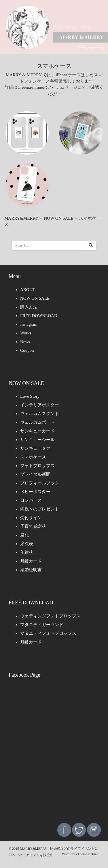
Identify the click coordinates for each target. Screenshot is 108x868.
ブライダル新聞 (35, 474)
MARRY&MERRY (21, 218)
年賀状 (27, 552)
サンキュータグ (35, 448)
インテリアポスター (40, 405)
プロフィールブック (40, 483)
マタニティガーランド (42, 625)
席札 (24, 535)
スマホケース (33, 457)
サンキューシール (37, 440)
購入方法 (29, 307)
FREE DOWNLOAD (39, 316)
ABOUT (28, 290)
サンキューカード (37, 431)
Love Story (30, 396)
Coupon (27, 350)
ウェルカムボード (37, 422)
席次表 (27, 544)
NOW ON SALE (59, 218)
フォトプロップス (37, 466)
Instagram (29, 324)
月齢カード (31, 561)
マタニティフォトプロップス (48, 633)
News (25, 342)
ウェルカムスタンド (40, 414)
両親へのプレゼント (40, 509)
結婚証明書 (31, 570)
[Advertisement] (54, 759)
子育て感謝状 (33, 526)
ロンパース (31, 500)
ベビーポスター (35, 492)
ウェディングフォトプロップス (50, 616)
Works (26, 333)
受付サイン (31, 518)
